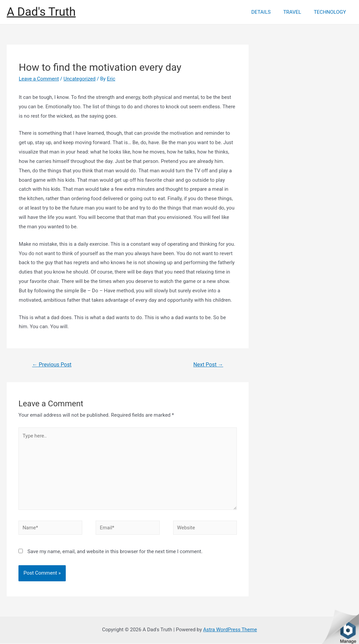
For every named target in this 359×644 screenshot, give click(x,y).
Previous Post (52, 365)
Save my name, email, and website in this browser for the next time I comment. (115, 552)
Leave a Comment (39, 79)
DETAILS (267, 12)
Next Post (208, 365)
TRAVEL (296, 12)
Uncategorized (80, 79)
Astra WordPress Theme (230, 630)
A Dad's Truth (41, 12)
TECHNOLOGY (331, 12)
